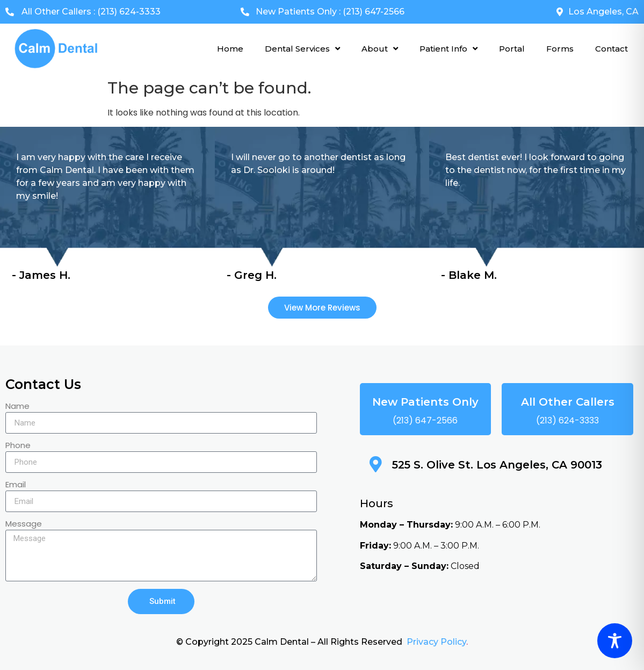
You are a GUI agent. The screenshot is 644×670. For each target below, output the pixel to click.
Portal (512, 49)
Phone (18, 446)
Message (24, 524)
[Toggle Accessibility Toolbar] (615, 641)
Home (230, 49)
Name (17, 407)
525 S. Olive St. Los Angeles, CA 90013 (497, 465)
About (380, 49)
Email (16, 485)
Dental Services (302, 49)
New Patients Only (425, 402)
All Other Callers (568, 402)
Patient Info (448, 49)
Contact (612, 49)
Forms (560, 49)
